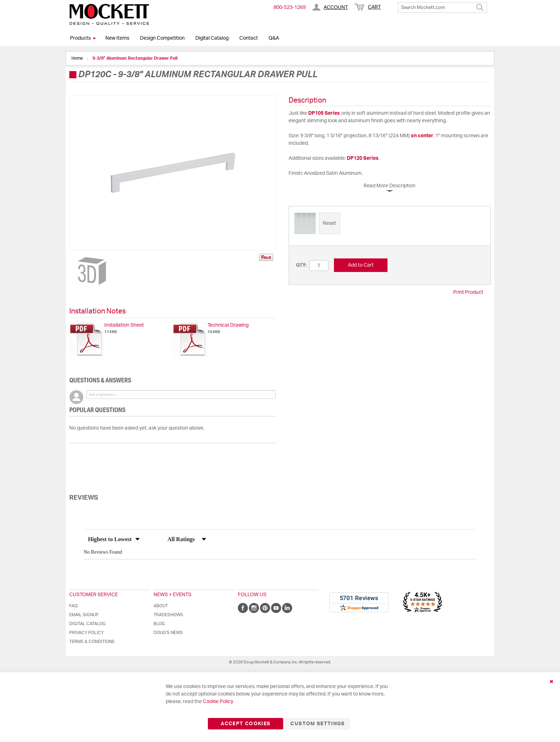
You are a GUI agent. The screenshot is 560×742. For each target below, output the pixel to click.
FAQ (73, 606)
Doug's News (168, 633)
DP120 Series (363, 158)
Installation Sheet (124, 325)
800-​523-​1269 (290, 8)
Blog (159, 624)
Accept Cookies (246, 724)
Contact (249, 38)
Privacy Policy (86, 633)
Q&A (274, 38)
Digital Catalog (212, 38)
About (161, 606)
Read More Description (389, 186)
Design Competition (162, 38)
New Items (117, 38)
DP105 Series (324, 113)
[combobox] (442, 8)
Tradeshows (168, 615)
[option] (305, 223)
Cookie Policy (218, 702)
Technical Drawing (228, 325)
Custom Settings (317, 724)
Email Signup (84, 615)
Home (78, 58)
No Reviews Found (103, 552)
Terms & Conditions (92, 642)
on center (422, 136)
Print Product (468, 292)
